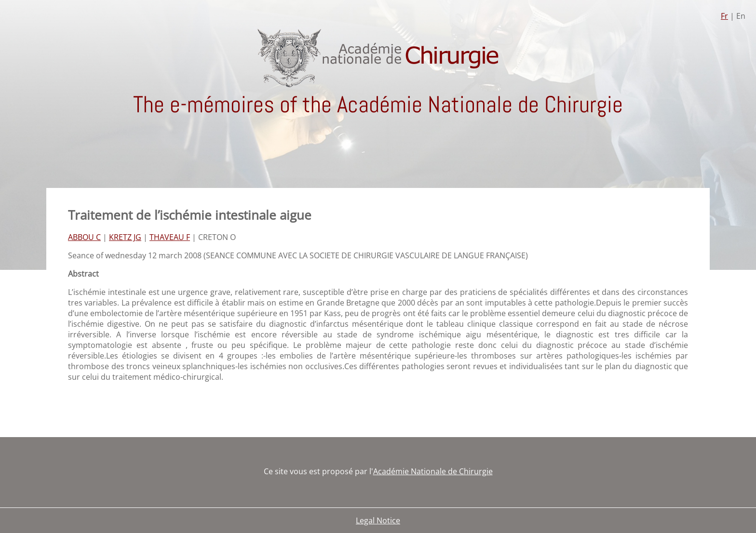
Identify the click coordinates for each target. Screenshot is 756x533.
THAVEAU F (170, 237)
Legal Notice (378, 520)
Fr (724, 16)
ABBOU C (84, 237)
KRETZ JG (125, 237)
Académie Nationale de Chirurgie (433, 471)
